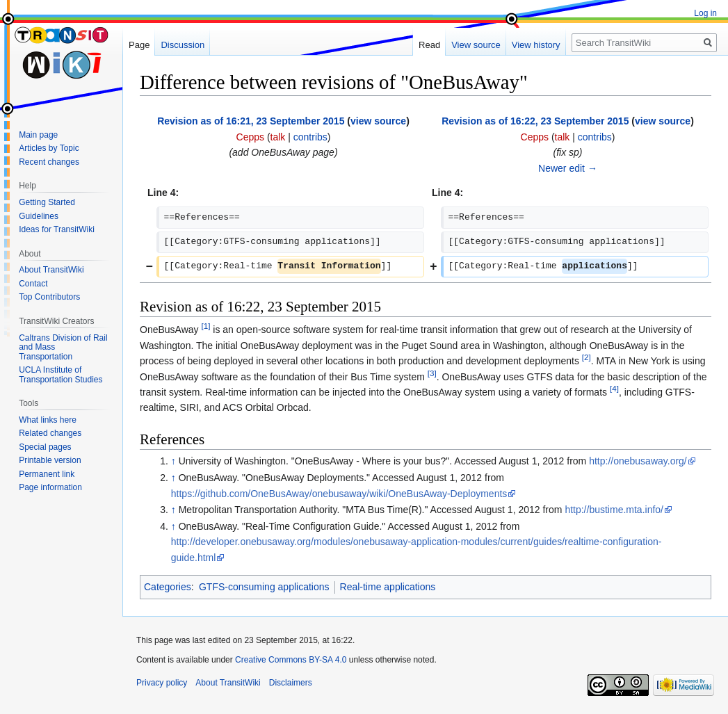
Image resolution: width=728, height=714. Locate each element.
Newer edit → (568, 168)
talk (278, 137)
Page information (50, 487)
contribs (310, 137)
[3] (432, 373)
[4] (614, 388)
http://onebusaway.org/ (638, 461)
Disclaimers (291, 683)
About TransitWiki (51, 270)
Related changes (50, 433)
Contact (33, 284)
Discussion (183, 45)
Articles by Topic (49, 148)
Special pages (45, 447)
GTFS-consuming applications (264, 587)
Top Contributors (49, 297)
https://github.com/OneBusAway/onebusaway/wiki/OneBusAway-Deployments (339, 494)
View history (536, 45)
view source (378, 121)
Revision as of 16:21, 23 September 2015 (251, 121)
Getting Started (47, 202)
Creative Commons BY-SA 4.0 (291, 660)
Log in (705, 13)
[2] (587, 358)
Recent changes (49, 162)
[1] (205, 326)
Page (139, 45)
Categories (168, 587)
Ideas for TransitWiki (57, 229)
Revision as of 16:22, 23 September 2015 (535, 121)
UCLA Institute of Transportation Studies (60, 375)
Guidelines (39, 216)
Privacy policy (162, 683)
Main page (38, 135)
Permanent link (47, 474)
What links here (48, 420)
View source (476, 45)
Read (429, 45)
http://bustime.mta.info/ (614, 510)
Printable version (50, 460)
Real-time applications (388, 587)
